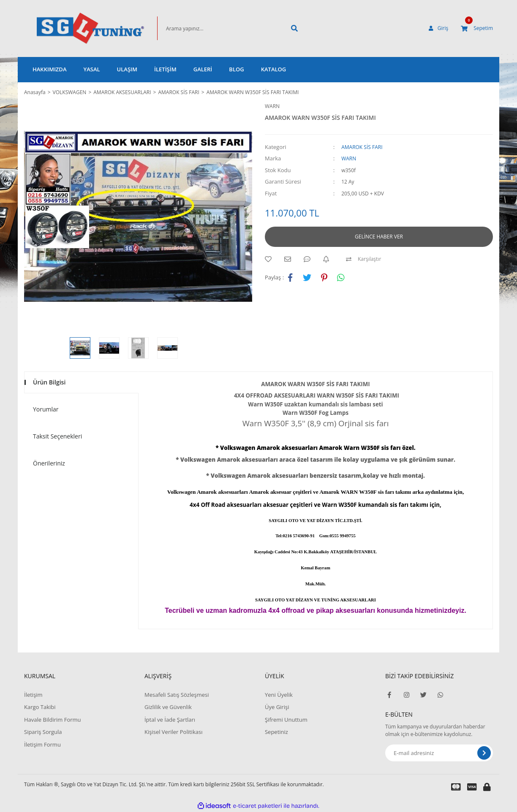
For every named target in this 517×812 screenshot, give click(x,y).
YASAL (91, 69)
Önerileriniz (49, 463)
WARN (272, 106)
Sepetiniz (276, 732)
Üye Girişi (277, 707)
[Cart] (477, 28)
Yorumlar (46, 409)
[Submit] (484, 753)
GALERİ (203, 69)
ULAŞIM (127, 69)
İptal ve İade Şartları (170, 720)
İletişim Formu (42, 744)
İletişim (33, 695)
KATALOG (274, 69)
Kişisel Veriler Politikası (173, 732)
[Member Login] (438, 28)
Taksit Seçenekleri (57, 436)
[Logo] (78, 28)
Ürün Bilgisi (49, 382)
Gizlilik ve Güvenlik (168, 707)
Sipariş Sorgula (43, 732)
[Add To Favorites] (270, 259)
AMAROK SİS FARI (362, 147)
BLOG (236, 69)
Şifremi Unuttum (286, 720)
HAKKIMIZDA (49, 69)
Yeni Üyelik (279, 695)
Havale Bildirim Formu (53, 720)
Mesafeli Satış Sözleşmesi (177, 695)
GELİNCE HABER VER (379, 237)
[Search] (218, 28)
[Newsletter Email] (439, 753)
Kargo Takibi (40, 707)
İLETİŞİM (165, 69)
